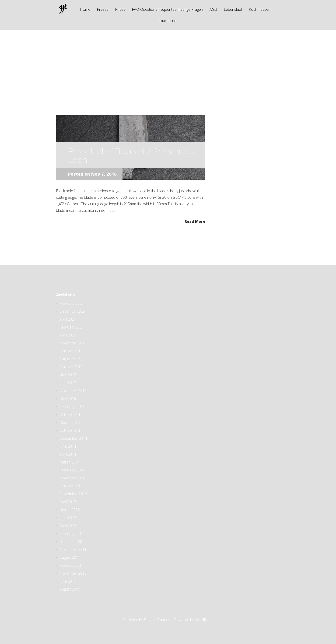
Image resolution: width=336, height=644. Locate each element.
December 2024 (73, 311)
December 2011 (73, 541)
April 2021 (68, 319)
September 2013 (73, 494)
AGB (213, 10)
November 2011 (73, 549)
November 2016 (73, 391)
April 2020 (68, 335)
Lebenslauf (233, 10)
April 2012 (68, 526)
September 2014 (73, 438)
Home (85, 10)
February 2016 (72, 407)
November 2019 (73, 343)
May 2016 (68, 399)
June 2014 (68, 446)
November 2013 (73, 478)
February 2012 (72, 534)
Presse (103, 10)
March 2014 (70, 462)
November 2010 (73, 573)
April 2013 (68, 502)
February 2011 (72, 565)
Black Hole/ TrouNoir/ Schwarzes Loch (131, 156)
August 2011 (70, 557)
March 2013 (70, 510)
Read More (195, 221)
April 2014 (68, 454)
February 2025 (72, 303)
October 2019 (71, 351)
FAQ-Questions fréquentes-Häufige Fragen (167, 10)
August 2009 (70, 589)
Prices (120, 10)
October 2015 (71, 414)
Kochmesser (259, 10)
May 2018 (68, 375)
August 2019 (70, 359)
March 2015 (70, 422)
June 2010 (68, 581)
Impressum (168, 21)
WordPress (204, 620)
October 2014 (71, 430)
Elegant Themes (157, 620)
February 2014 (72, 470)
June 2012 (68, 518)
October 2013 (71, 486)
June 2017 (68, 383)
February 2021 (72, 327)
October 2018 (71, 367)
